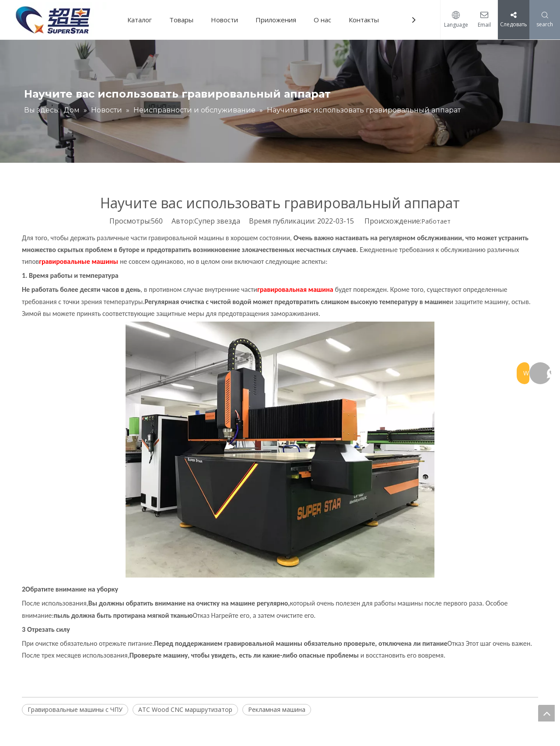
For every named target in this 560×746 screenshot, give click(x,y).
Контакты (367, 20)
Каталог (143, 20)
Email (482, 25)
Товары (184, 20)
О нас (325, 20)
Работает (436, 221)
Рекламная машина (277, 709)
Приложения (279, 20)
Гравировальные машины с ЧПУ (75, 709)
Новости (227, 20)
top (546, 713)
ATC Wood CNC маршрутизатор (185, 709)
